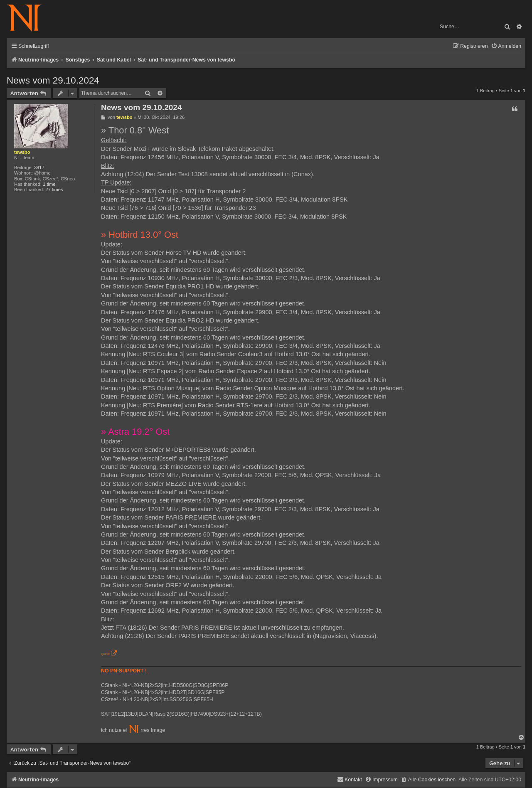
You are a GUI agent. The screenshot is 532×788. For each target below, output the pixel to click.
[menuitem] (506, 46)
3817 (39, 167)
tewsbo (22, 152)
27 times (54, 190)
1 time (49, 184)
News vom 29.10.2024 (53, 80)
